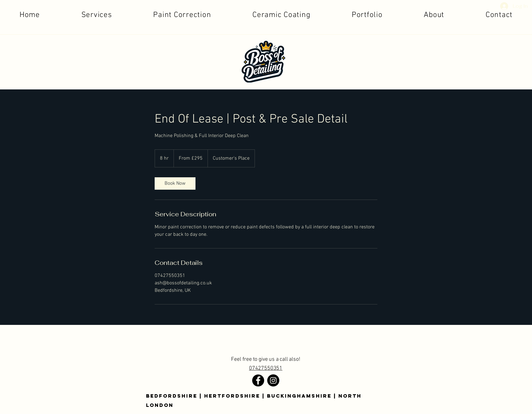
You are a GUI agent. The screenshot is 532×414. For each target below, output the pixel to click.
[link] (175, 183)
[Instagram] (273, 380)
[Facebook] (258, 380)
